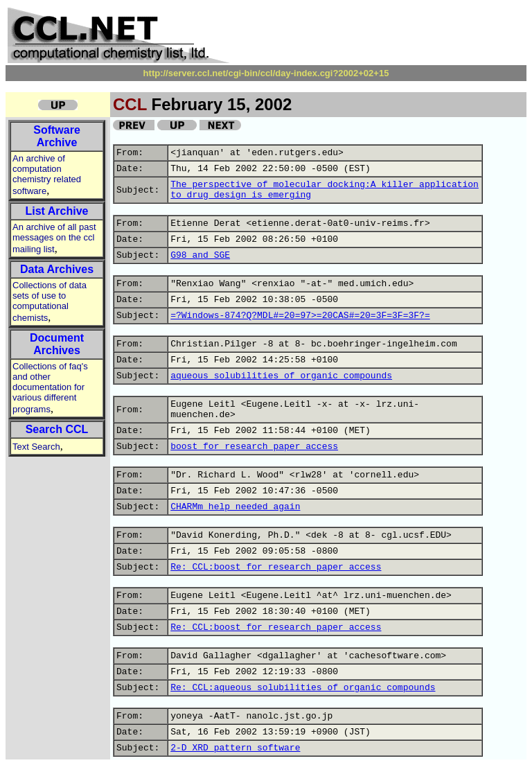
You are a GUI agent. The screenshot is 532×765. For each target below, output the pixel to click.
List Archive (57, 211)
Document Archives (57, 344)
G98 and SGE (200, 255)
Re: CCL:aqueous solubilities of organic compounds (303, 688)
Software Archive (57, 136)
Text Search (36, 447)
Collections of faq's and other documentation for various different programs (50, 388)
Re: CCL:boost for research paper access (276, 567)
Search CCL (57, 429)
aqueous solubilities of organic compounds (281, 376)
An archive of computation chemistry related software (47, 175)
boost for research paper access (254, 447)
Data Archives (57, 269)
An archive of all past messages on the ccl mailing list (54, 238)
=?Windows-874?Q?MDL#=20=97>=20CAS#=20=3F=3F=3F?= (300, 316)
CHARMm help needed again (235, 507)
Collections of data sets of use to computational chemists (50, 301)
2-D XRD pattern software (235, 748)
